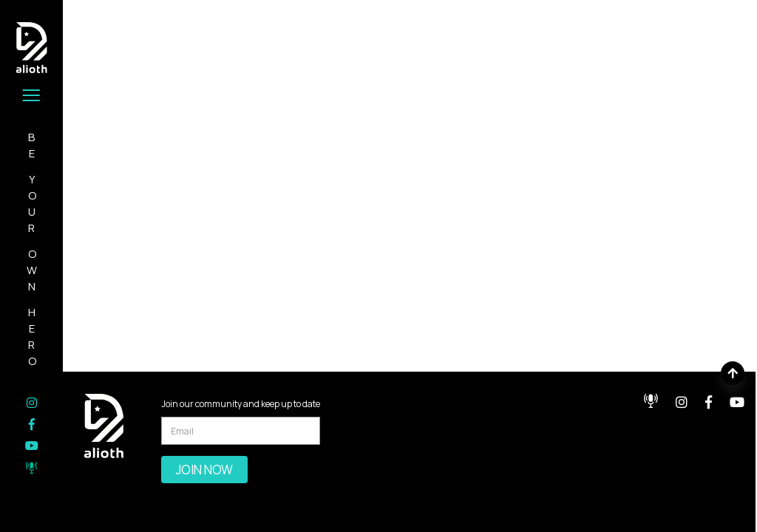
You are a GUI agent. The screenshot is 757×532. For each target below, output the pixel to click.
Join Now (204, 470)
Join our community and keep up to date (241, 404)
